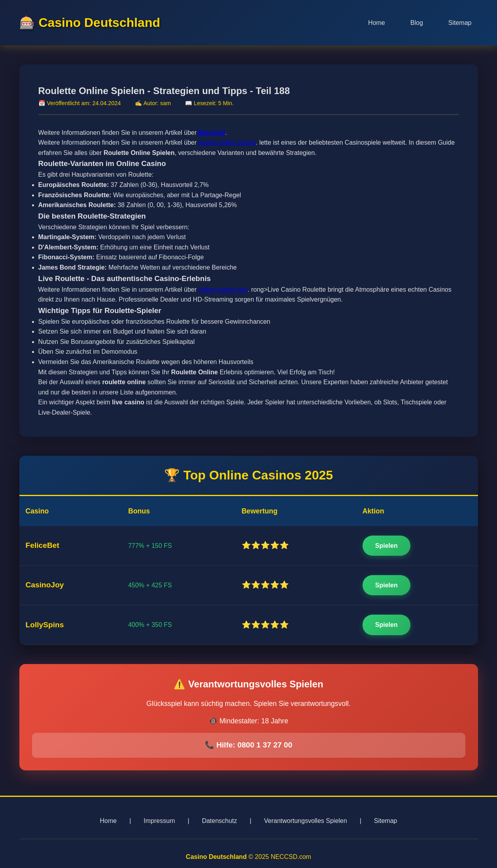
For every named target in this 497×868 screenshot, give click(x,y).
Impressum (159, 821)
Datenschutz (220, 821)
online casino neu (223, 290)
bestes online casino (227, 142)
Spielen (386, 546)
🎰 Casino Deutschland (90, 23)
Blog (417, 23)
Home (377, 23)
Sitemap (460, 23)
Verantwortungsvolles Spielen (306, 821)
